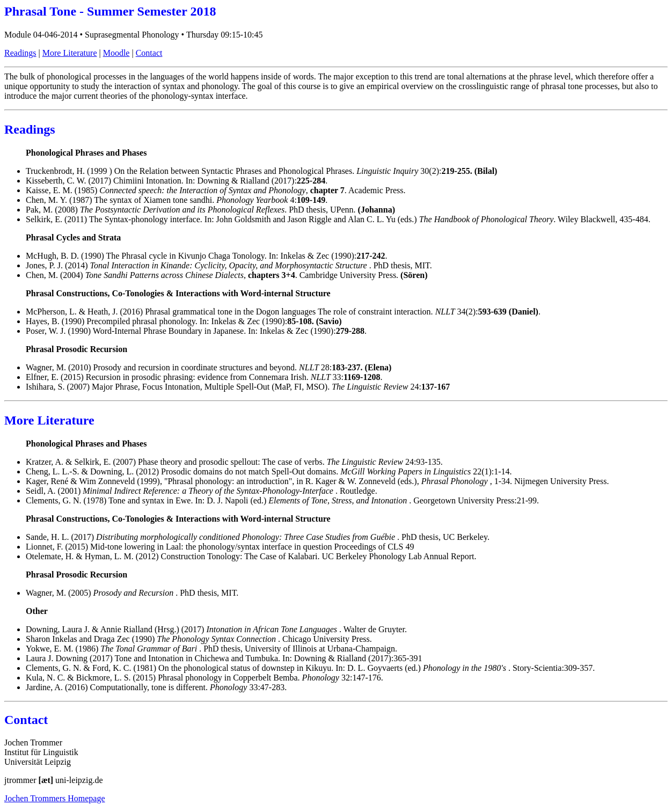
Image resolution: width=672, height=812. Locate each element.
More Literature (70, 53)
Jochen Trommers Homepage (55, 798)
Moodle (116, 53)
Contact (149, 53)
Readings (20, 53)
